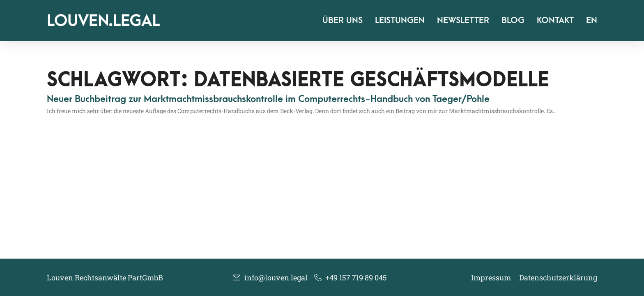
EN (592, 20)
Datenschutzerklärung (558, 277)
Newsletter (463, 20)
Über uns (343, 20)
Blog (513, 20)
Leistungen (400, 20)
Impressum (491, 277)
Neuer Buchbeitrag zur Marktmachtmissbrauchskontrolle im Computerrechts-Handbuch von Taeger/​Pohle (268, 99)
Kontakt (555, 20)
